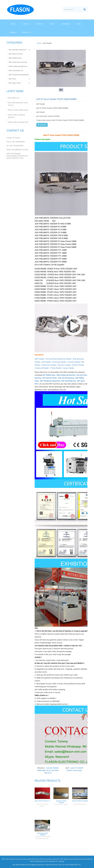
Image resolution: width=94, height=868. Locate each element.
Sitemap (61, 861)
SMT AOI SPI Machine (66, 378)
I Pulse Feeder (56, 368)
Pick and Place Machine (17, 50)
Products (39, 24)
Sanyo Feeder (68, 368)
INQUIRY (42, 125)
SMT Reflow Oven (49, 375)
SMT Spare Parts (15, 83)
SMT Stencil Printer (50, 378)
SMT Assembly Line (16, 70)
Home (13, 24)
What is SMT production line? (18, 122)
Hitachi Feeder (78, 365)
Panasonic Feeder (49, 365)
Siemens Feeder (64, 365)
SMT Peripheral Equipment (50, 381)
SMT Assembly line (68, 381)
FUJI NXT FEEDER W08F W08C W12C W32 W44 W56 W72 (48, 770)
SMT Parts (12, 79)
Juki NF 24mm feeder (80, 801)
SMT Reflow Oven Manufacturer (71, 859)
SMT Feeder (40, 359)
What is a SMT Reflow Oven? (18, 110)
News (53, 24)
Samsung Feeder (59, 362)
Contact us (26, 32)
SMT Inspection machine (18, 62)
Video (79, 24)
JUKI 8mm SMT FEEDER (43, 834)
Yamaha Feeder (74, 362)
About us (26, 24)
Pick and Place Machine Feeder (59, 359)
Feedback (13, 32)
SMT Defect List (14, 98)
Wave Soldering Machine (66, 375)
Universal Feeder (42, 368)
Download (66, 24)
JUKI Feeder (46, 362)
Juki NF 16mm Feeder (61, 802)
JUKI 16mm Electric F (43, 801)
